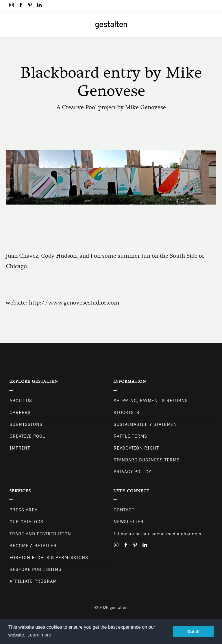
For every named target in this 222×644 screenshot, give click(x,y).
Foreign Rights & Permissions (49, 558)
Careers (20, 413)
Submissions (26, 424)
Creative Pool (27, 436)
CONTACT (124, 510)
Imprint (20, 448)
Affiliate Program (33, 581)
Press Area (24, 510)
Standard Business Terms (147, 460)
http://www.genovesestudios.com (74, 303)
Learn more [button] (39, 635)
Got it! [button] (193, 632)
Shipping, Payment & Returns (151, 401)
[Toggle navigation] (8, 25)
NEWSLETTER (129, 522)
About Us (21, 401)
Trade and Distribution (40, 534)
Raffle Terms (130, 436)
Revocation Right (136, 448)
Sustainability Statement (147, 424)
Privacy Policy (132, 472)
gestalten (119, 608)
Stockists (126, 413)
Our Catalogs (26, 522)
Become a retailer (33, 546)
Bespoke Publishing (36, 569)
